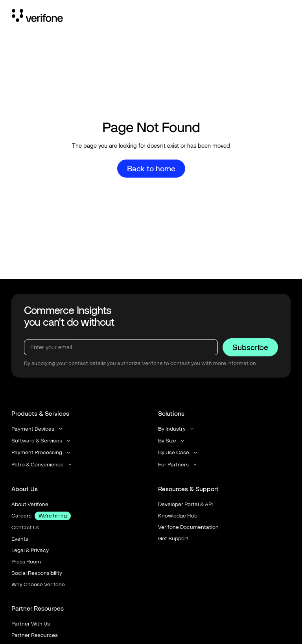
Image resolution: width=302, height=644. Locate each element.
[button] (38, 429)
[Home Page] (37, 17)
